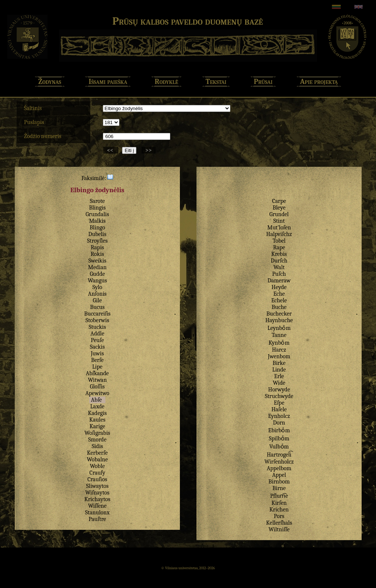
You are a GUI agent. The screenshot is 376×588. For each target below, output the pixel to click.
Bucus (97, 307)
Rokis (97, 254)
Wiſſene (97, 506)
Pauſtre (97, 519)
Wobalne (97, 460)
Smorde (97, 440)
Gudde (97, 274)
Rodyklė (167, 82)
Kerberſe (97, 453)
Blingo (97, 228)
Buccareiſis (97, 314)
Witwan (97, 380)
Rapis (97, 247)
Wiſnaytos (97, 493)
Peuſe (97, 340)
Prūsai (263, 82)
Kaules (97, 420)
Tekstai (216, 82)
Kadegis (97, 413)
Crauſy (98, 473)
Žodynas (50, 82)
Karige (98, 426)
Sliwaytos (98, 486)
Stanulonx (97, 513)
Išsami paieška (108, 82)
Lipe (97, 367)
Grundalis (97, 214)
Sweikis (98, 261)
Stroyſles (97, 241)
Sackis (98, 347)
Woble (98, 466)
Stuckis (97, 327)
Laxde (97, 406)
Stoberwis (97, 320)
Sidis (98, 446)
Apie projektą (319, 82)
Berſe (97, 360)
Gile (97, 300)
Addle (97, 334)
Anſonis (97, 294)
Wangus (97, 281)
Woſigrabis (97, 433)
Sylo (97, 287)
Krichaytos (97, 499)
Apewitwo (97, 393)
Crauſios (97, 479)
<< (111, 150)
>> (149, 150)
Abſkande (97, 373)
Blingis (97, 208)
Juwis (97, 353)
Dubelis (97, 234)
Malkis (97, 221)
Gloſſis (97, 387)
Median (97, 267)
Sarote (98, 201)
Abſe (96, 400)
